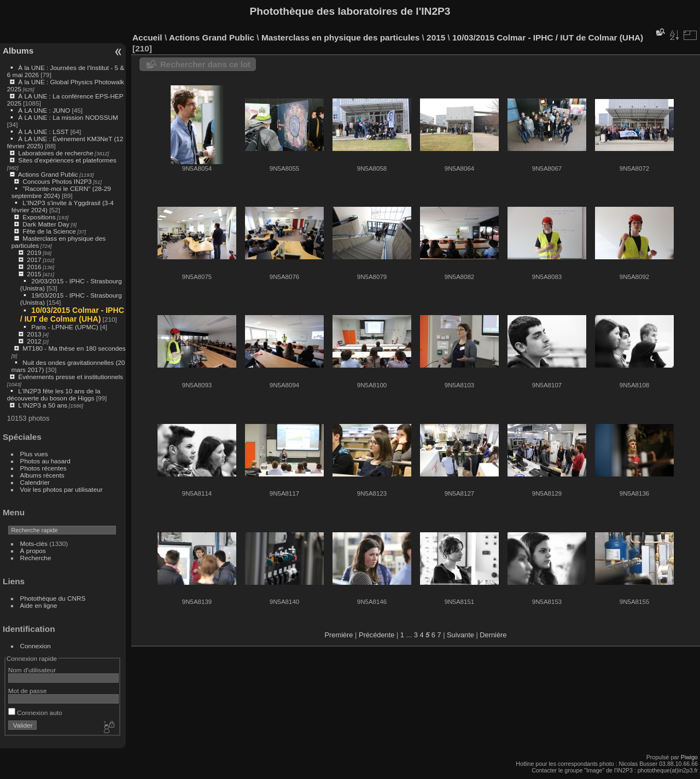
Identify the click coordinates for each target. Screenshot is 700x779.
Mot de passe (28, 691)
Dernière (493, 635)
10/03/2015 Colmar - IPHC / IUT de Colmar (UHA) (72, 315)
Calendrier (35, 482)
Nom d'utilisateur (32, 670)
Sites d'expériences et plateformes (67, 160)
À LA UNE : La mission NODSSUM (68, 117)
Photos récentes (43, 468)
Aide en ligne (39, 605)
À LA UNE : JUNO (45, 110)
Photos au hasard (45, 461)
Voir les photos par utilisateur (62, 489)
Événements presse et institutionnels (71, 377)
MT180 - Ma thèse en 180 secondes (74, 348)
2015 (34, 274)
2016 (34, 267)
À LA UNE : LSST (43, 132)
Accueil (147, 37)
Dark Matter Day (46, 224)
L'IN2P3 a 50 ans (43, 405)
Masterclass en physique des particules (340, 37)
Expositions (39, 217)
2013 (34, 334)
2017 (34, 260)
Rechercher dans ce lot (205, 64)
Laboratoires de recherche (56, 153)
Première (339, 635)
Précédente (377, 635)
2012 (34, 341)
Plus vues (34, 454)
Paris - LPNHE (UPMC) (65, 327)
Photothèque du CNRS (53, 598)
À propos (33, 551)
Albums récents (42, 475)
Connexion (36, 646)
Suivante (460, 635)
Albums (18, 51)
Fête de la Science (49, 231)
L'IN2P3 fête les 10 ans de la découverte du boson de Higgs (54, 394)
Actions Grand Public (48, 174)
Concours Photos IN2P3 (57, 181)
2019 (34, 252)
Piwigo (689, 757)
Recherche (36, 558)
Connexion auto (35, 713)
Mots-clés (34, 543)
